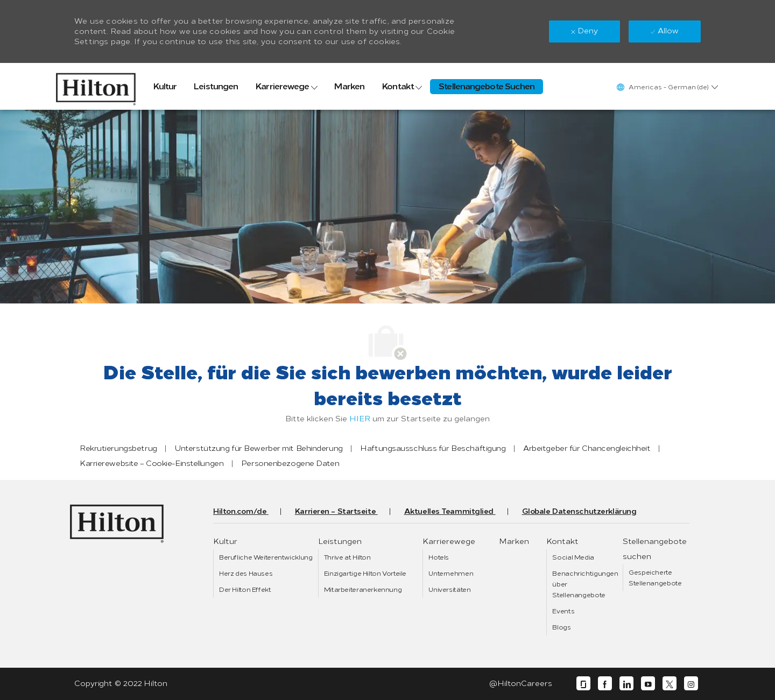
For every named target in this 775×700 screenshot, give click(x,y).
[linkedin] (626, 684)
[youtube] (648, 684)
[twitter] (670, 684)
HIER (360, 419)
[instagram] (691, 684)
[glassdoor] (583, 684)
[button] (667, 87)
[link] (96, 86)
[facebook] (605, 684)
